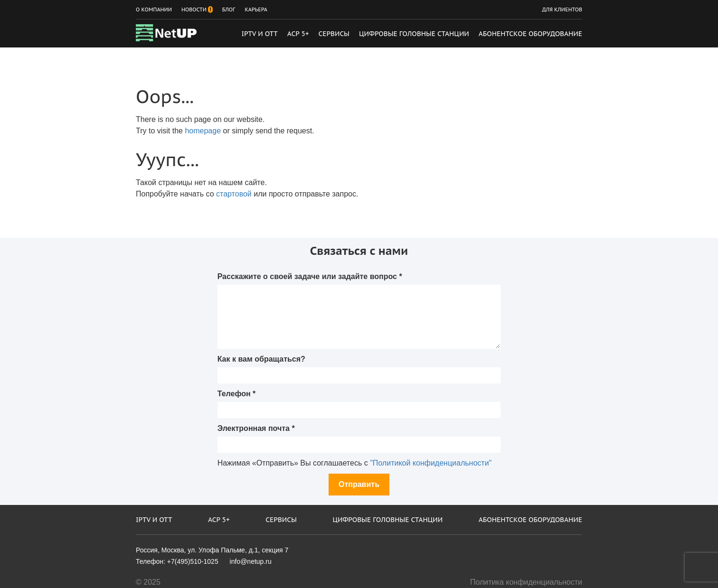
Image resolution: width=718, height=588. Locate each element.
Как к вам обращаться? (261, 359)
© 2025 (148, 582)
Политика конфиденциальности (526, 582)
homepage (203, 131)
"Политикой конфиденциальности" (431, 463)
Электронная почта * (256, 428)
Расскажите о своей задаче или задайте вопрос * (310, 276)
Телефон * (237, 394)
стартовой (234, 194)
